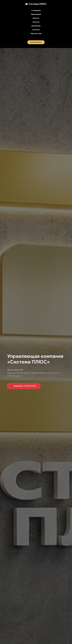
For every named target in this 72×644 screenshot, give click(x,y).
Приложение (36, 14)
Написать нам (36, 34)
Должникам (36, 26)
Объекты (36, 22)
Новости (36, 18)
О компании (36, 10)
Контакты (36, 30)
